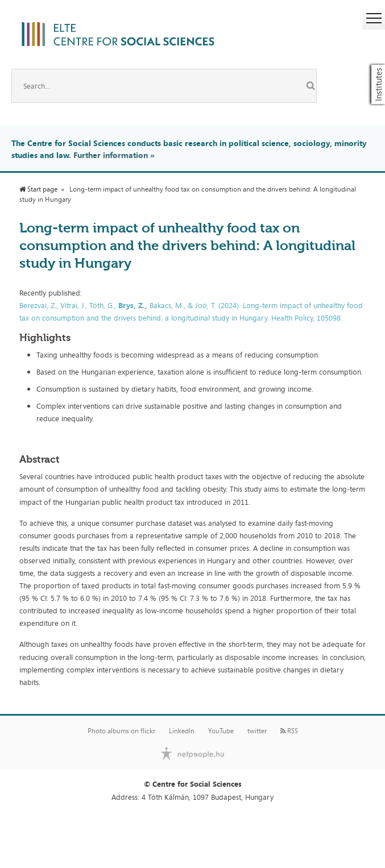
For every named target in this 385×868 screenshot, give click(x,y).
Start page (38, 189)
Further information (111, 155)
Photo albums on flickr (121, 731)
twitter (257, 731)
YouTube (221, 731)
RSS (289, 731)
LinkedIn (182, 731)
